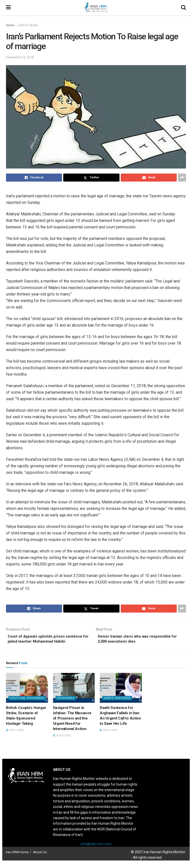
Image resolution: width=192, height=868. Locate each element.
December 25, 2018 (20, 57)
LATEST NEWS (28, 25)
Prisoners (66, 706)
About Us (40, 860)
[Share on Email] (149, 178)
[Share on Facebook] (34, 178)
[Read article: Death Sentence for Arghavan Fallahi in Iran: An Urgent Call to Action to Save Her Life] (121, 695)
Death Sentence (117, 706)
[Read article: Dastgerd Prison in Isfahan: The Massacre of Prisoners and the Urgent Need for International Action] (74, 695)
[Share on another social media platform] (182, 178)
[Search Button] (183, 8)
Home (10, 25)
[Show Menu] (8, 8)
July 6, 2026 (62, 743)
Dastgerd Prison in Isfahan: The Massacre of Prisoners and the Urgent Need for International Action (72, 726)
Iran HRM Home (17, 860)
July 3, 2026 (108, 738)
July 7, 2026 (15, 738)
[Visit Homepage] (96, 8)
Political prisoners (27, 706)
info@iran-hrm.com (96, 851)
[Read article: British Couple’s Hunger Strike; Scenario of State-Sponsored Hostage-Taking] (27, 695)
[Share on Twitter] (91, 178)
